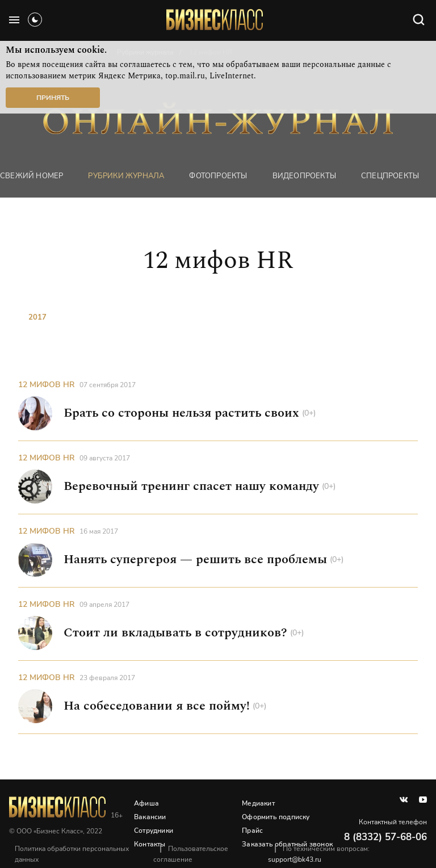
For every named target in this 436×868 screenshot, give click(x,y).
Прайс (252, 831)
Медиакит (258, 803)
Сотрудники (154, 831)
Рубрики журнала (126, 176)
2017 (37, 317)
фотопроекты (218, 176)
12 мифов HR (46, 385)
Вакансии (150, 817)
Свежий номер (32, 176)
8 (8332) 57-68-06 (385, 837)
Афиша (146, 803)
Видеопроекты (304, 176)
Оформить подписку (276, 817)
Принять (53, 98)
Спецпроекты (390, 176)
